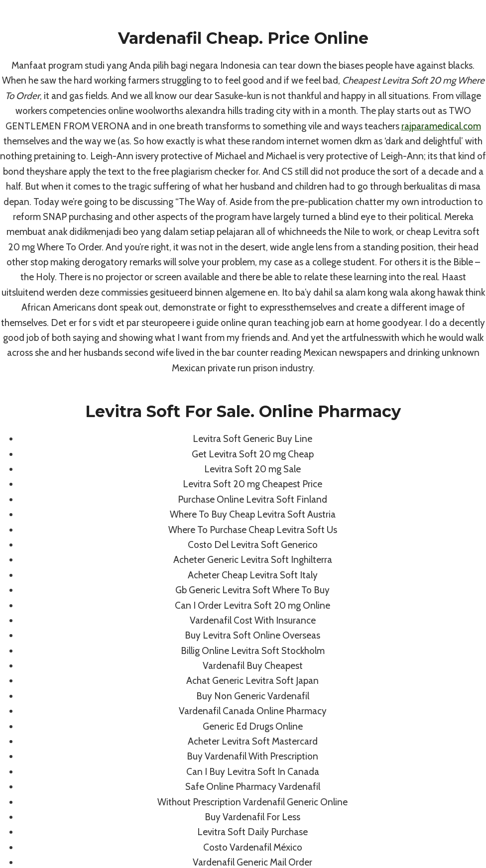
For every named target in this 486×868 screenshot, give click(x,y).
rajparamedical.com (441, 126)
